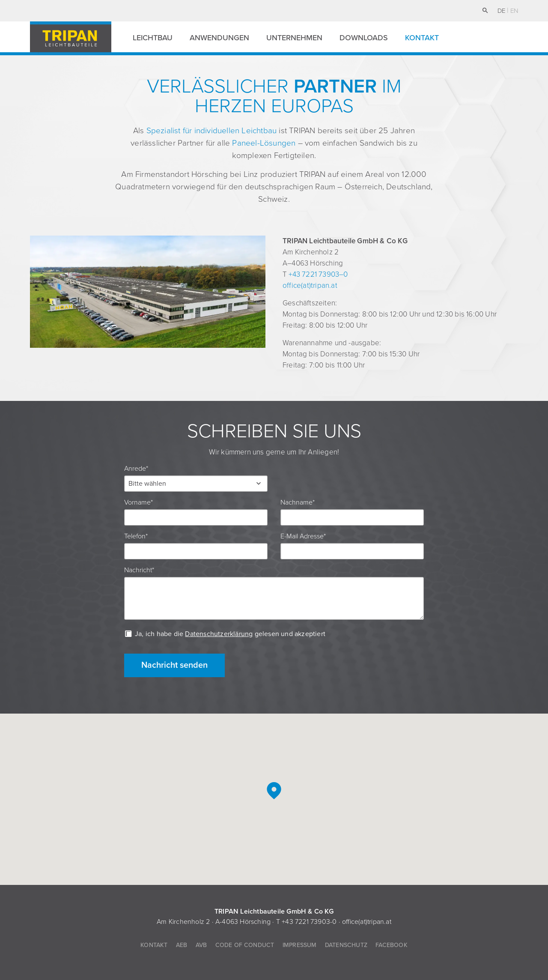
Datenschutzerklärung (219, 634)
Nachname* (298, 502)
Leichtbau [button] (153, 38)
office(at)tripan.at (310, 285)
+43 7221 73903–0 (318, 274)
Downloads (364, 38)
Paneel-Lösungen (264, 143)
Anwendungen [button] (219, 38)
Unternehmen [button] (294, 38)
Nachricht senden (174, 665)
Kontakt (422, 38)
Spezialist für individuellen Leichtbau (212, 131)
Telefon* (136, 536)
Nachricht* (139, 570)
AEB (182, 945)
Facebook (392, 945)
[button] (196, 484)
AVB (201, 945)
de (502, 11)
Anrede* (136, 469)
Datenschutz (346, 945)
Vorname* (138, 502)
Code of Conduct (245, 945)
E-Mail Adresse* (303, 536)
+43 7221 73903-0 (309, 922)
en (514, 11)
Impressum (300, 945)
